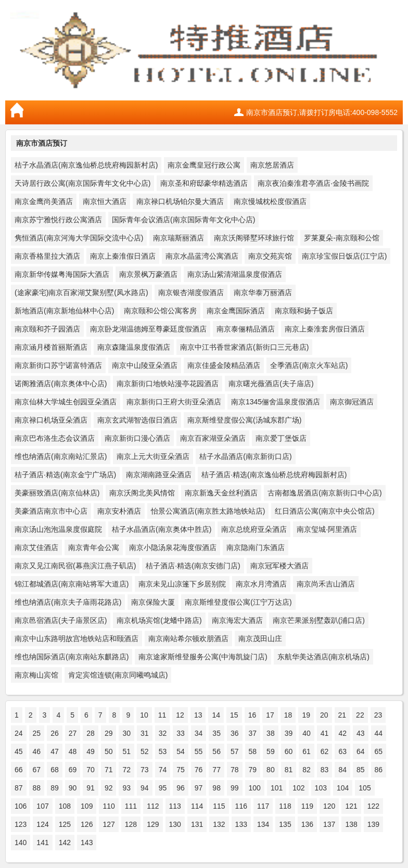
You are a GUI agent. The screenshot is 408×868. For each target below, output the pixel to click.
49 (91, 751)
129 (153, 824)
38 (271, 733)
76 (199, 770)
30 (126, 733)
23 (378, 715)
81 (289, 770)
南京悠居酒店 (272, 165)
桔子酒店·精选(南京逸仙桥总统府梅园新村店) (274, 475)
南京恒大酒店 (105, 201)
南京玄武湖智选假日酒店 (137, 420)
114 (197, 806)
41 (325, 733)
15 (234, 715)
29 (109, 733)
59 (271, 751)
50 (109, 751)
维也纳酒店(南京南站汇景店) (61, 456)
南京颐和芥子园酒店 (47, 329)
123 (21, 824)
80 (271, 770)
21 (342, 715)
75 (181, 770)
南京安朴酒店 (119, 511)
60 (289, 751)
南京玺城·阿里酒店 (327, 529)
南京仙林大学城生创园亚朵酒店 (66, 402)
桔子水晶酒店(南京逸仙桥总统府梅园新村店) (86, 165)
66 (19, 770)
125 (65, 824)
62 (325, 751)
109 (87, 806)
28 (91, 733)
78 (235, 770)
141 (42, 843)
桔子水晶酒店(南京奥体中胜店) (162, 529)
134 (263, 824)
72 (126, 770)
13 (198, 715)
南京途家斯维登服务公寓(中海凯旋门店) (203, 657)
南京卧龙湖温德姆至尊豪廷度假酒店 (148, 329)
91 (91, 788)
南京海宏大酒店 (237, 620)
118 (285, 806)
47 (55, 751)
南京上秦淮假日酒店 (123, 256)
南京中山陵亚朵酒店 (145, 365)
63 (342, 751)
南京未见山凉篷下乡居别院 (182, 584)
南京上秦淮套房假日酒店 (325, 329)
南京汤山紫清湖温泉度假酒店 (235, 274)
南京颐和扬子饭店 (304, 311)
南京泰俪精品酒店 (246, 329)
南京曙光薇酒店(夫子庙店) (271, 384)
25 (37, 733)
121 (351, 806)
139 (373, 824)
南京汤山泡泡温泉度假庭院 (58, 529)
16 (252, 715)
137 (329, 824)
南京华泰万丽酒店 (263, 292)
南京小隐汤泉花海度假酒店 (173, 547)
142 (65, 843)
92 (109, 788)
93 (126, 788)
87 (19, 788)
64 (361, 751)
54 (181, 751)
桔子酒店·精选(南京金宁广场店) (65, 475)
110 (109, 806)
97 (199, 788)
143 (87, 843)
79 (253, 770)
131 (197, 824)
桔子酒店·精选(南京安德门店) (193, 566)
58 (253, 751)
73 (145, 770)
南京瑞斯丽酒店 (178, 238)
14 (216, 715)
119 (307, 806)
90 (73, 788)
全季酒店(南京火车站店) (309, 365)
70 (91, 770)
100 (255, 788)
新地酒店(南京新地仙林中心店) (64, 311)
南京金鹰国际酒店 (236, 311)
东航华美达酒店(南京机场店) (323, 657)
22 (360, 715)
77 (216, 770)
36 (235, 733)
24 (19, 733)
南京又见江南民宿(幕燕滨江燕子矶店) (75, 566)
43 (361, 733)
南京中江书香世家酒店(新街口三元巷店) (244, 347)
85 (361, 770)
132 (219, 824)
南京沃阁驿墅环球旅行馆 (254, 238)
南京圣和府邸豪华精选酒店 (204, 183)
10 (144, 715)
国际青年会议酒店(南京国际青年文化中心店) (183, 220)
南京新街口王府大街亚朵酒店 (174, 402)
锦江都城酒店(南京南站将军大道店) (72, 584)
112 (153, 806)
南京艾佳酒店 (36, 547)
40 (307, 733)
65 (379, 751)
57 (235, 751)
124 (42, 824)
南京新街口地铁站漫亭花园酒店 (168, 384)
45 (19, 751)
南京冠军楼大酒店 (279, 566)
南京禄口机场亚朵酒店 (51, 420)
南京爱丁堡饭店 (281, 438)
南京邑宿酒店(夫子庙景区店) (61, 620)
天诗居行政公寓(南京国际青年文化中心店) (82, 183)
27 (73, 733)
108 (65, 806)
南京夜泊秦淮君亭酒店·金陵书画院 (313, 183)
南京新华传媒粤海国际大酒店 (62, 274)
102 (298, 788)
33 (181, 733)
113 (175, 806)
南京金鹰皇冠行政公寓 (204, 165)
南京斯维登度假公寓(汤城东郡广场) (244, 420)
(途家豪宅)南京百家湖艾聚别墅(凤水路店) (81, 292)
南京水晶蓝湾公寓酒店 (202, 256)
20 (324, 715)
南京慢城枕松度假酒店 (270, 201)
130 (175, 824)
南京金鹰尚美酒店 (44, 201)
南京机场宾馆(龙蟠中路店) (159, 620)
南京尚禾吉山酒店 (326, 584)
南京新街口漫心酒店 (137, 438)
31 (145, 733)
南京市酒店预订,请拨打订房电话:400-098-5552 (322, 112)
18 (288, 715)
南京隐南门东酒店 (256, 547)
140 (21, 843)
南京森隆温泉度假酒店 (134, 347)
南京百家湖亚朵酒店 (213, 438)
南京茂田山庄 (260, 639)
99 (235, 788)
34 (199, 733)
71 (109, 770)
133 (241, 824)
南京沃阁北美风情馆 (142, 493)
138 (351, 824)
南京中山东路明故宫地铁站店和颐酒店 (76, 639)
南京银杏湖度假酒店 (191, 292)
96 (181, 788)
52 (145, 751)
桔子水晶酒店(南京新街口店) (245, 456)
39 (289, 733)
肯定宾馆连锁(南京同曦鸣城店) (118, 675)
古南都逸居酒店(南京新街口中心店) (324, 493)
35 (216, 733)
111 (131, 806)
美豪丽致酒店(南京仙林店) (57, 493)
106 (21, 806)
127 (109, 824)
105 (365, 788)
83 (325, 770)
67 (37, 770)
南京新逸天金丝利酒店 (221, 493)
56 (216, 751)
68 (55, 770)
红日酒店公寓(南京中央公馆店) (324, 511)
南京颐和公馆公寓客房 (160, 311)
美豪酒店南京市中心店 (51, 511)
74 (163, 770)
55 (199, 751)
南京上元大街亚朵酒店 (153, 456)
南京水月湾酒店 (261, 584)
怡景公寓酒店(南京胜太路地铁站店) (208, 511)
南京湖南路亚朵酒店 (159, 475)
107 (42, 806)
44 (379, 733)
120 (329, 806)
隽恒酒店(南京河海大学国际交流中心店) (79, 238)
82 (307, 770)
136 (307, 824)
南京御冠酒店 (352, 402)
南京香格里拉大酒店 (47, 256)
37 (253, 733)
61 (307, 751)
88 (37, 788)
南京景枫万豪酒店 (148, 274)
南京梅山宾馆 (36, 675)
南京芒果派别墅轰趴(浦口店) (319, 620)
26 (55, 733)
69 (73, 770)
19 (306, 715)
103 (321, 788)
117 (263, 806)
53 (163, 751)
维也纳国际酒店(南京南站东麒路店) (72, 657)
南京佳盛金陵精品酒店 (224, 365)
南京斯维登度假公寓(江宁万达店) (238, 602)
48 (73, 751)
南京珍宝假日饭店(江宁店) (344, 256)
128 (131, 824)
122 (373, 806)
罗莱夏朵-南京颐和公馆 (342, 238)
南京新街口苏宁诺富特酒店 (58, 365)
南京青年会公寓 (94, 547)
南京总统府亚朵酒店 (254, 529)
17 (270, 715)
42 (342, 733)
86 (379, 770)
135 (285, 824)
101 (277, 788)
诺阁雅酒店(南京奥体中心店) (61, 384)
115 (219, 806)
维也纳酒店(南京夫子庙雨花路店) (68, 602)
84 (342, 770)
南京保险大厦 (153, 602)
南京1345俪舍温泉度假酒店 (276, 402)
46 (37, 751)
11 (162, 715)
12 (180, 715)
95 (163, 788)
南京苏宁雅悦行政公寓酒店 (58, 220)
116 (241, 806)
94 (145, 788)
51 (126, 751)
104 (343, 788)
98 (216, 788)
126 (87, 824)
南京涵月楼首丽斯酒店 (51, 347)
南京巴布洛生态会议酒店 (55, 438)
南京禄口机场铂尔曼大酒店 (180, 201)
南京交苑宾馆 (270, 256)
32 (163, 733)
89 (55, 788)
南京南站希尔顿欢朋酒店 (188, 639)
